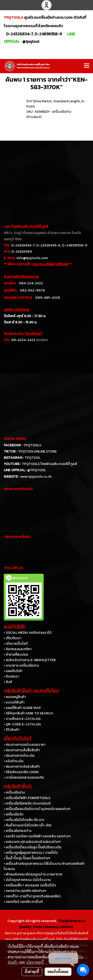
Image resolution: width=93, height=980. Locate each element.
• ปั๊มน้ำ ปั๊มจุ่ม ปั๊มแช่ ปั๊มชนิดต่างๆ (27, 858)
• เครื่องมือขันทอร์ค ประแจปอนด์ (27, 803)
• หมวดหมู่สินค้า (15, 697)
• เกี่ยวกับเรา (13, 638)
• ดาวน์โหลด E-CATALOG (22, 719)
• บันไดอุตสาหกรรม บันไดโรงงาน (27, 880)
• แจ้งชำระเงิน (14, 761)
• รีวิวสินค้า (12, 730)
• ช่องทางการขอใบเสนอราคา (25, 745)
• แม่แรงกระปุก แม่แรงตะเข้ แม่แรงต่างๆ (32, 842)
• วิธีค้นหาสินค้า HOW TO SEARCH (28, 713)
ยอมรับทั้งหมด (58, 972)
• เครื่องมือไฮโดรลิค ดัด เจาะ (24, 820)
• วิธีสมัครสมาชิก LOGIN (21, 772)
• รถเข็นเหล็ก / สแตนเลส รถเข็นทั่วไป (30, 885)
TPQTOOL (32, 458)
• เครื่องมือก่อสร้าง (18, 831)
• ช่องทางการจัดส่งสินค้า (22, 767)
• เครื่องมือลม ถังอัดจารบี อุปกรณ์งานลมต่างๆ (37, 809)
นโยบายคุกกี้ (35, 962)
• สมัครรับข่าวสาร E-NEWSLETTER (30, 660)
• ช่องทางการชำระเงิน (19, 756)
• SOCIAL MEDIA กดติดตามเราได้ (28, 633)
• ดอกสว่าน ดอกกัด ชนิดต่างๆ (25, 891)
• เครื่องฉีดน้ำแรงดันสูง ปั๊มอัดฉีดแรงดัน (32, 847)
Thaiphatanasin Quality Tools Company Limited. (52, 924)
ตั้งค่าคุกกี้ (32, 972)
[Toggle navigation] (87, 66)
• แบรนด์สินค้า (14, 702)
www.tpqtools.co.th (36, 477)
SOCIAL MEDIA (15, 439)
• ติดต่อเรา (11, 676)
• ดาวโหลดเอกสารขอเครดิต (24, 778)
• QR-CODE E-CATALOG (22, 724)
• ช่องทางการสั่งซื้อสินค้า (22, 750)
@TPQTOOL (37, 470)
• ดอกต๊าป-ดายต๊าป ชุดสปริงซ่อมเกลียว (32, 896)
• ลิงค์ (8, 682)
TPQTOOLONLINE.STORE (37, 451)
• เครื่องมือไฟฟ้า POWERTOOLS (27, 798)
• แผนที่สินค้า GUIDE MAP (22, 708)
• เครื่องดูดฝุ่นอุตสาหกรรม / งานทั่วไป (31, 853)
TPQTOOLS (32, 445)
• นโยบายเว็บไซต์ (16, 644)
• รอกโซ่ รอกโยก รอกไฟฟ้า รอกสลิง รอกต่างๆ (37, 836)
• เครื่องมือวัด (14, 814)
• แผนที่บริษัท (13, 671)
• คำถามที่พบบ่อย (16, 655)
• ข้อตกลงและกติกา (18, 649)
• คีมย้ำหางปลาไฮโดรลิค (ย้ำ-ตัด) (28, 825)
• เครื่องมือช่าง (14, 792)
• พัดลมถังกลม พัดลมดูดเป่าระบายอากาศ (33, 874)
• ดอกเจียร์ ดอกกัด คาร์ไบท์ (23, 902)
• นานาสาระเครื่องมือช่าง (21, 665)
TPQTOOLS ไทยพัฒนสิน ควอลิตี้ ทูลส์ (49, 464)
